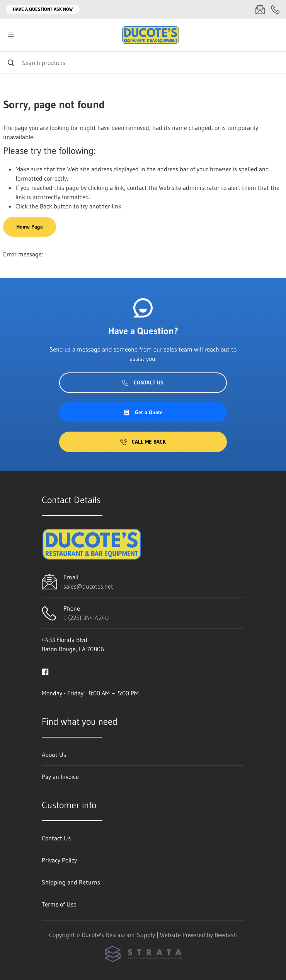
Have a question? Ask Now (43, 9)
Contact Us (143, 382)
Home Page (30, 227)
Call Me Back (143, 442)
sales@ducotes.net (88, 586)
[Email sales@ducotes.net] (260, 9)
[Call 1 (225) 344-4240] (276, 9)
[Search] (143, 62)
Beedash (226, 935)
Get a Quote (143, 412)
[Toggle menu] (11, 35)
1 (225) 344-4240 (86, 618)
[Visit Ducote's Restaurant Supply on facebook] (45, 671)
